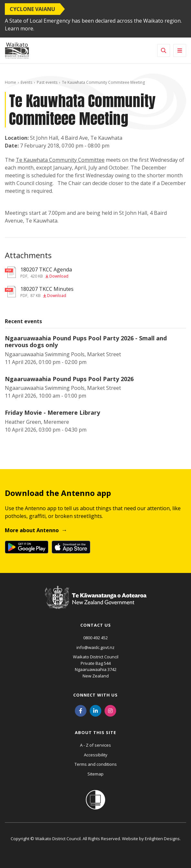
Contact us (96, 625)
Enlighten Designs (162, 839)
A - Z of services (95, 745)
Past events (47, 82)
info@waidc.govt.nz (95, 647)
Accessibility (96, 755)
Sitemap (95, 774)
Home (10, 82)
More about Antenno (32, 530)
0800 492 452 (95, 638)
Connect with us (95, 695)
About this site (95, 732)
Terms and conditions (96, 764)
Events (26, 82)
